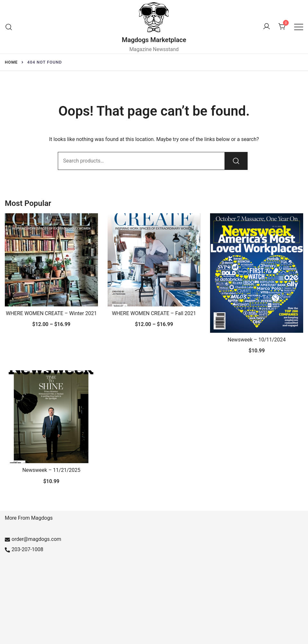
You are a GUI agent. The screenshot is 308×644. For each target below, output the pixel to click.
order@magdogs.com (33, 539)
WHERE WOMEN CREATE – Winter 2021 (51, 313)
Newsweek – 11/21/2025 (51, 470)
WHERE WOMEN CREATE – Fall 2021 (154, 313)
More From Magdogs (29, 518)
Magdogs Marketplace (154, 40)
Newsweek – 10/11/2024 (257, 340)
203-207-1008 (24, 549)
